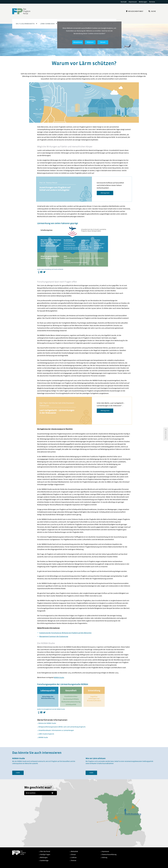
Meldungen (143, 2)
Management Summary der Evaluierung (54, 636)
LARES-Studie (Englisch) (46, 734)
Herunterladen (39, 272)
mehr (18, 773)
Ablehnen (90, 42)
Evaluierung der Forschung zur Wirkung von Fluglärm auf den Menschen (65, 633)
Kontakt (124, 2)
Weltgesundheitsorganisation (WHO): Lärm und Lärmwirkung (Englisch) (62, 727)
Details (103, 42)
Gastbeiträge (44, 861)
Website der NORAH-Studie (47, 723)
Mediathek (74, 852)
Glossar (73, 855)
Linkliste (74, 858)
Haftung (105, 858)
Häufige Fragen (45, 855)
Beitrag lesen (105, 193)
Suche (152, 11)
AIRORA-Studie (43, 737)
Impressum (133, 2)
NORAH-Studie (59, 677)
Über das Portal (45, 852)
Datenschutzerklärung (109, 855)
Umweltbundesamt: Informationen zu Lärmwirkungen (56, 730)
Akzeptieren (78, 42)
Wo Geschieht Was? (135, 11)
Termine (152, 2)
